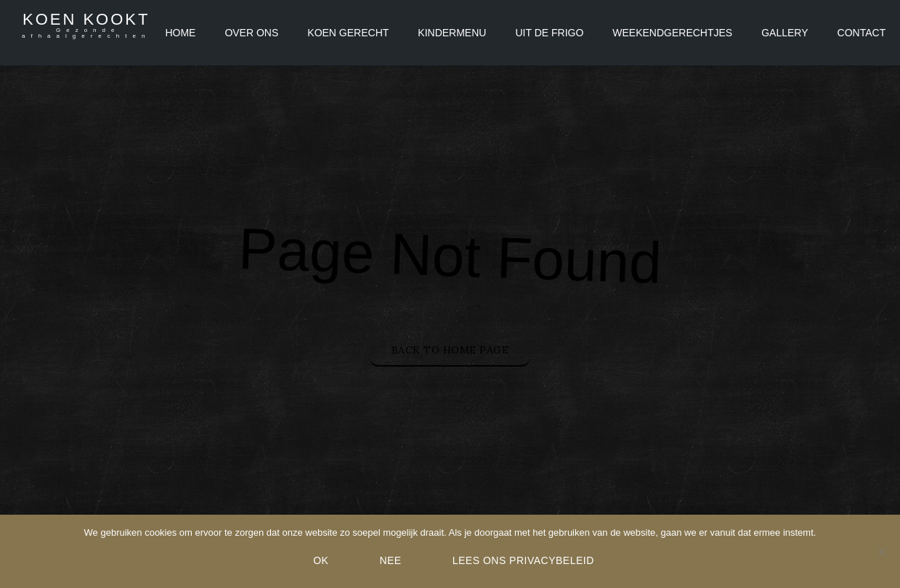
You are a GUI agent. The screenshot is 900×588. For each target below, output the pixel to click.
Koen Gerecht (348, 33)
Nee (390, 560)
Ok (321, 560)
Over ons (251, 33)
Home (180, 33)
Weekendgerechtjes (672, 33)
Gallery (785, 33)
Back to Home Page (450, 350)
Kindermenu (452, 33)
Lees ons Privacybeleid (523, 560)
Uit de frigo (549, 33)
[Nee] (882, 552)
